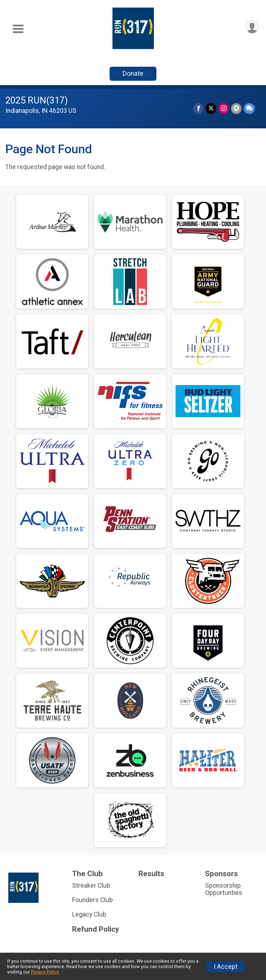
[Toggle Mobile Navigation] (18, 29)
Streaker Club (91, 886)
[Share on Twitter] (211, 108)
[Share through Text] (249, 108)
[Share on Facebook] (198, 108)
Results (151, 874)
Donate (133, 73)
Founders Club (92, 900)
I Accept (226, 967)
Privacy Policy (45, 972)
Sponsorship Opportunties (224, 889)
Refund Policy (96, 929)
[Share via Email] (236, 108)
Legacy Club (89, 914)
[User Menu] (252, 27)
